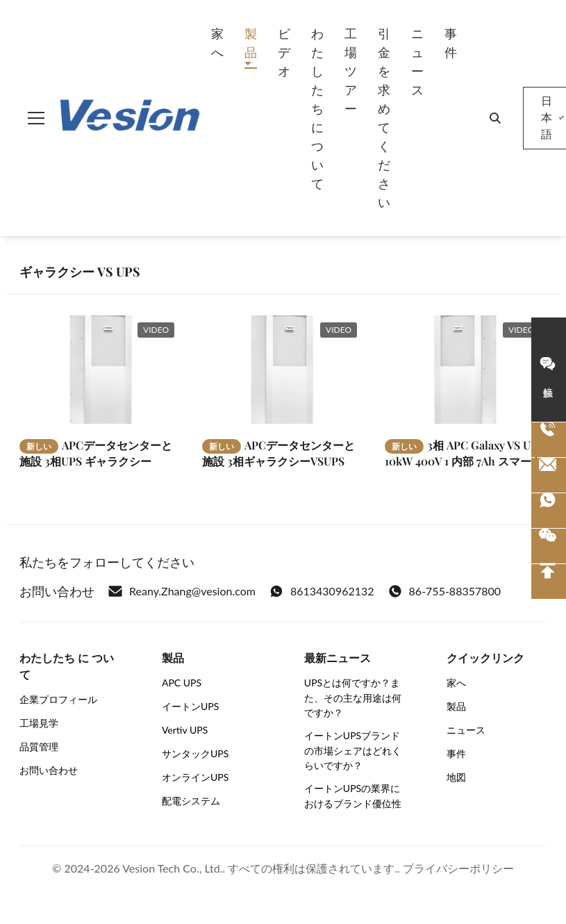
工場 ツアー (351, 71)
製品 (251, 43)
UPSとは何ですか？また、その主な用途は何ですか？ (353, 698)
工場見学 (39, 723)
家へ (217, 43)
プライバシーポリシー (458, 868)
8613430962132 (322, 591)
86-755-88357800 (445, 591)
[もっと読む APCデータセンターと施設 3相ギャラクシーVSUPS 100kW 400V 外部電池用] (283, 369)
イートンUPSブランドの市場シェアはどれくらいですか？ (353, 750)
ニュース (417, 61)
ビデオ (284, 52)
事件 (451, 43)
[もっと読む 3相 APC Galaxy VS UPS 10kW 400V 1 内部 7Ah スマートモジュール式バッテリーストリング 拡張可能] (466, 369)
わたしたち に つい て (317, 108)
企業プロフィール (58, 699)
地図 (456, 777)
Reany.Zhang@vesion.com (182, 591)
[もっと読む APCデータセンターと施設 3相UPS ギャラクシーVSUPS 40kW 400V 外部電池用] (100, 369)
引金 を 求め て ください (384, 118)
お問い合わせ (49, 770)
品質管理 (39, 746)
